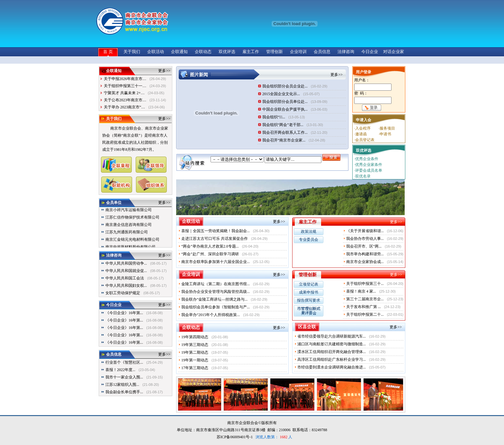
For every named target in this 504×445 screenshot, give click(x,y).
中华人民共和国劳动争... (126, 263)
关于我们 (132, 52)
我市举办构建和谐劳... (365, 254)
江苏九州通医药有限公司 (127, 235)
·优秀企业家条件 (368, 165)
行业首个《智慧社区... (124, 362)
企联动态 (203, 52)
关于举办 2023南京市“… (124, 107)
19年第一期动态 (195, 360)
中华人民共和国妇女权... (126, 286)
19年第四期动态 (195, 337)
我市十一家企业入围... (124, 377)
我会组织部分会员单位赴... (285, 102)
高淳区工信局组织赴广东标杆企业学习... (332, 359)
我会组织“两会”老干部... (283, 125)
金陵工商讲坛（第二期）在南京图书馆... (216, 284)
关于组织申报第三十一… (125, 86)
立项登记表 (309, 284)
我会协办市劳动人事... (365, 239)
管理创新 (274, 52)
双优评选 (227, 52)
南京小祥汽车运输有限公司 (129, 213)
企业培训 (298, 52)
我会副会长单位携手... (124, 392)
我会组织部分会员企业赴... (285, 86)
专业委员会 (309, 240)
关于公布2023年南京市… (125, 100)
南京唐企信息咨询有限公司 (129, 228)
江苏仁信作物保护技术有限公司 (132, 221)
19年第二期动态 (195, 352)
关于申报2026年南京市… (125, 79)
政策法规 (309, 232)
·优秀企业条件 (366, 159)
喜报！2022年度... (120, 370)
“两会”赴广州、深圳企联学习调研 (210, 254)
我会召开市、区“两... (364, 246)
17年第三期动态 (195, 368)
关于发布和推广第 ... (364, 307)
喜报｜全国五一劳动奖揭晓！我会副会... (216, 231)
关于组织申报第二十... (365, 314)
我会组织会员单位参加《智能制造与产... (216, 307)
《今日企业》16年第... (124, 313)
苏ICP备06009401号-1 (235, 437)
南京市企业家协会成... (365, 262)
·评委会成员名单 (368, 170)
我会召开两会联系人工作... (285, 132)
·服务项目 (387, 128)
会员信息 (322, 52)
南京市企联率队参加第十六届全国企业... (216, 262)
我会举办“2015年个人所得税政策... (211, 315)
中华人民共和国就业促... (126, 271)
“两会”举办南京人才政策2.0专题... (210, 246)
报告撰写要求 (309, 300)
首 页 (108, 52)
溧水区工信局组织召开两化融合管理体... (332, 352)
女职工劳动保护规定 (123, 293)
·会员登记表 (364, 140)
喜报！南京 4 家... (361, 291)
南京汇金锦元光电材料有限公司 (132, 243)
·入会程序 (362, 128)
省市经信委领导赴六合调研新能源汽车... (332, 336)
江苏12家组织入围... (122, 385)
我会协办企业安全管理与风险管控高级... (216, 292)
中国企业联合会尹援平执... (285, 109)
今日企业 (370, 52)
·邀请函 (360, 134)
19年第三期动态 (195, 345)
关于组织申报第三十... (365, 284)
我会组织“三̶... (274, 117)
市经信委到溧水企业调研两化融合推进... (332, 367)
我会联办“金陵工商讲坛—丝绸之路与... (214, 299)
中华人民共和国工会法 (125, 278)
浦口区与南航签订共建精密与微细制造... (332, 344)
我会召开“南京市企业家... (284, 140)
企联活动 (156, 52)
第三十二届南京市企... (365, 299)
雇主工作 (251, 52)
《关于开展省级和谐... (365, 231)
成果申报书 (309, 292)
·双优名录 (362, 176)
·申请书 (385, 134)
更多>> (164, 71)
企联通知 (179, 52)
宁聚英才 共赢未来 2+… (124, 93)
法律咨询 (346, 52)
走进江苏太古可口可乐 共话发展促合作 (215, 239)
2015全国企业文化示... (281, 94)
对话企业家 (394, 52)
